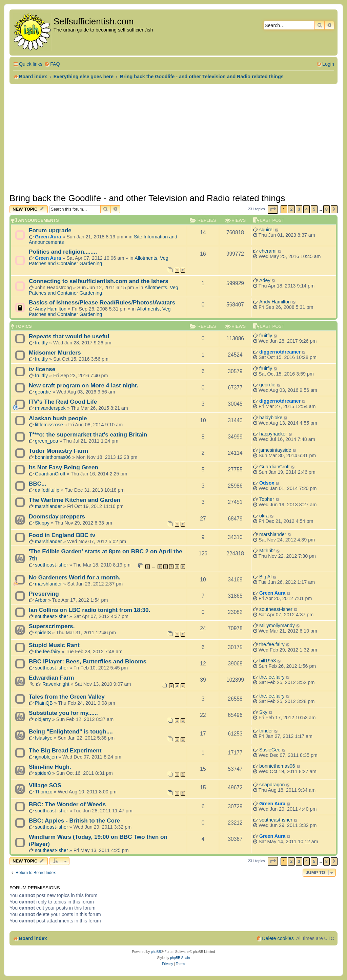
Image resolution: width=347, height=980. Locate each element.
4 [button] (307, 209)
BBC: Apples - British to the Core (74, 821)
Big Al (266, 577)
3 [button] (299, 209)
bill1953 (268, 661)
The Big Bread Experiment (65, 750)
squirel (266, 230)
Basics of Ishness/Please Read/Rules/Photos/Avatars (102, 302)
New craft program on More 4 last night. (84, 385)
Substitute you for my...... (63, 713)
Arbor (41, 600)
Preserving (44, 594)
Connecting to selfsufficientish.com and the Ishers (99, 281)
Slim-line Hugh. (50, 767)
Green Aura (48, 237)
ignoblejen (46, 757)
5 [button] (314, 209)
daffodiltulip (47, 490)
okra (264, 516)
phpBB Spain (180, 958)
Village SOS (45, 785)
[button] (273, 209)
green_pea (46, 441)
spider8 (43, 633)
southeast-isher (52, 565)
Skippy (42, 523)
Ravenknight (56, 684)
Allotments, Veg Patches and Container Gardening (99, 261)
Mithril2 (267, 551)
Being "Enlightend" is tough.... (71, 731)
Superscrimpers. (52, 626)
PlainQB (44, 703)
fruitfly (41, 343)
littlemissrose (49, 425)
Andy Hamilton (51, 309)
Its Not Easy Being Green (64, 467)
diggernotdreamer (280, 352)
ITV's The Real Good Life (63, 402)
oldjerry (43, 719)
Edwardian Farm (51, 678)
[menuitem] (52, 64)
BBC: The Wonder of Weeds (67, 804)
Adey (265, 280)
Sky (263, 712)
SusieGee (270, 750)
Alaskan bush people (58, 418)
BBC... (37, 484)
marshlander (48, 506)
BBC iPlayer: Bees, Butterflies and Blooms (88, 661)
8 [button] (326, 209)
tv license (42, 369)
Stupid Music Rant (54, 645)
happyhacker (273, 434)
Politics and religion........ (63, 252)
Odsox (267, 483)
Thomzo (44, 792)
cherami (268, 251)
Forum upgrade (50, 230)
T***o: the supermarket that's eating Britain (88, 434)
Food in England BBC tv (62, 535)
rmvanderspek (50, 408)
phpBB (156, 952)
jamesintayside (275, 450)
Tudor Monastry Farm (58, 451)
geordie (43, 392)
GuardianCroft (50, 474)
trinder (266, 731)
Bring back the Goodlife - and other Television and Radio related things (147, 198)
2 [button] (291, 209)
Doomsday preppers (57, 516)
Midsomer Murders (55, 353)
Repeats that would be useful (69, 336)
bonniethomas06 (53, 457)
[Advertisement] (173, 139)
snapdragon (272, 785)
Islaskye (44, 738)
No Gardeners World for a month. (75, 577)
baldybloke (271, 418)
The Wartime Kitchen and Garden (75, 500)
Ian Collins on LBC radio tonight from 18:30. (89, 610)
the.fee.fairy (48, 652)
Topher (267, 499)
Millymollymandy (277, 625)
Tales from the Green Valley (67, 697)
